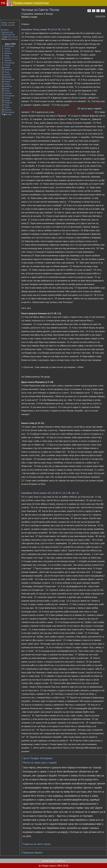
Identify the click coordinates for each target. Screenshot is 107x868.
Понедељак (9, 46)
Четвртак (8, 53)
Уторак (7, 48)
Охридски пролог (33, 852)
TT (103, 11)
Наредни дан (7, 32)
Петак (7, 56)
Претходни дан (8, 34)
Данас (5, 30)
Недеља (8, 60)
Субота (7, 58)
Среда (7, 51)
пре (10, 37)
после (15, 37)
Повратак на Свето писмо (37, 844)
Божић (4, 25)
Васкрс (4, 23)
